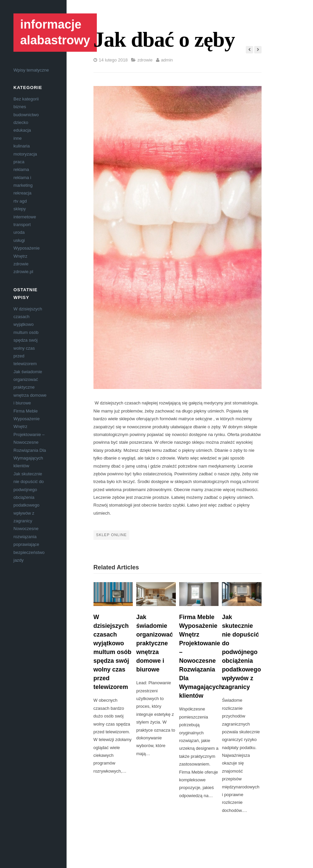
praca (19, 162)
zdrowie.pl (23, 272)
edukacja (22, 130)
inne (18, 138)
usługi (19, 240)
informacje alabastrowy (55, 32)
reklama (21, 169)
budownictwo (26, 115)
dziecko (21, 122)
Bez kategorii (26, 99)
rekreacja (22, 193)
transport (22, 225)
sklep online (111, 535)
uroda (19, 232)
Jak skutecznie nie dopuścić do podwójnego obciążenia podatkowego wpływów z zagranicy (29, 497)
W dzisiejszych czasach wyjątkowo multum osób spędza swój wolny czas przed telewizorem (112, 652)
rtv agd (20, 201)
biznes (20, 107)
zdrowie (21, 264)
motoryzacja (25, 154)
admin (167, 60)
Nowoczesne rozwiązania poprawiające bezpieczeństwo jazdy (29, 544)
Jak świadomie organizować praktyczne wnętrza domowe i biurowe (30, 387)
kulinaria (22, 146)
